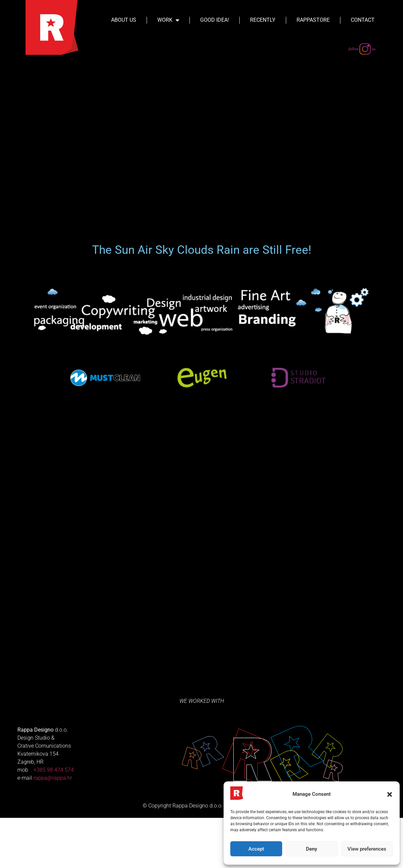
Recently (263, 20)
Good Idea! (215, 20)
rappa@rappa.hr (53, 828)
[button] (390, 794)
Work (168, 20)
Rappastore (313, 20)
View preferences (367, 849)
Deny (311, 849)
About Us (124, 20)
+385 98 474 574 (54, 820)
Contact (363, 20)
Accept (256, 849)
